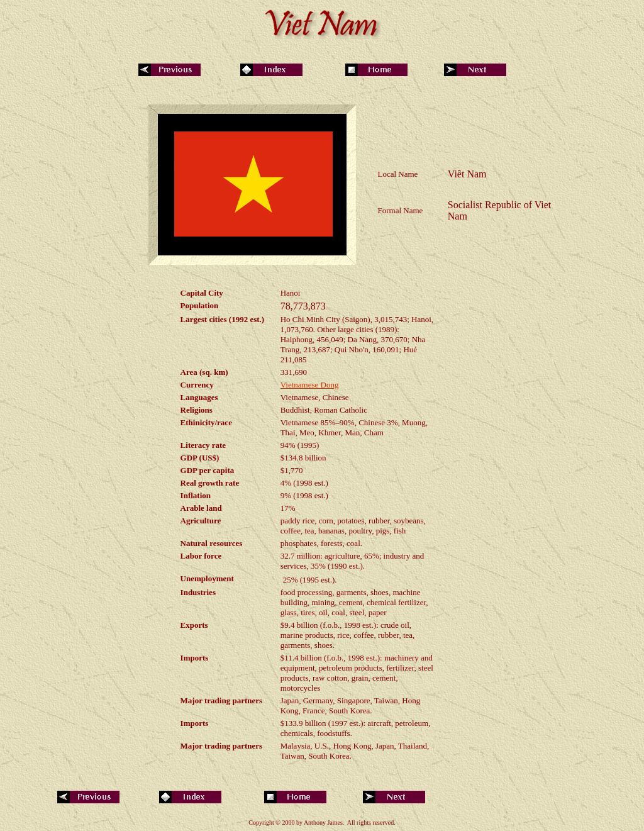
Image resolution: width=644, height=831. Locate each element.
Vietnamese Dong (310, 385)
